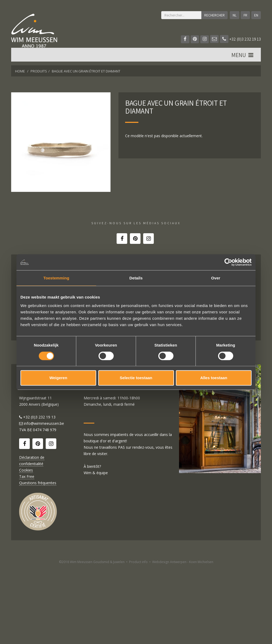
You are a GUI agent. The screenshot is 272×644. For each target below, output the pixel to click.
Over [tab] (216, 278)
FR (245, 15)
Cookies (26, 546)
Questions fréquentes (38, 559)
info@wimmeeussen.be (44, 500)
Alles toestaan (214, 378)
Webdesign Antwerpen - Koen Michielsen (183, 638)
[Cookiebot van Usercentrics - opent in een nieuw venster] (228, 262)
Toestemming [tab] (56, 278)
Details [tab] (136, 278)
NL (234, 15)
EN (256, 15)
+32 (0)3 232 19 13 (240, 39)
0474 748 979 (45, 506)
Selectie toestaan (136, 378)
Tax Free (27, 553)
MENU (243, 56)
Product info (138, 638)
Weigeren (58, 378)
